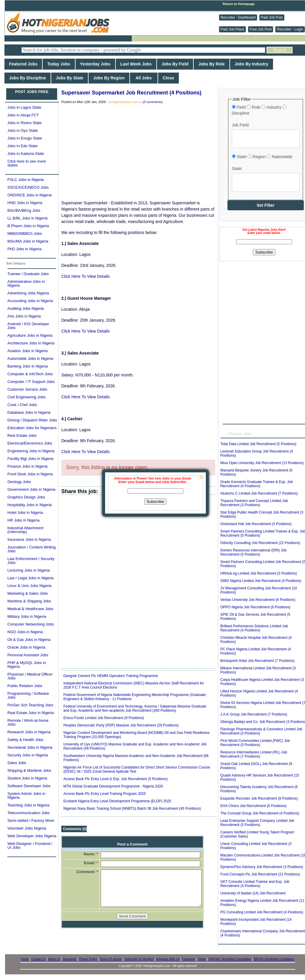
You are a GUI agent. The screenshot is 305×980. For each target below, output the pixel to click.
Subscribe (155, 502)
